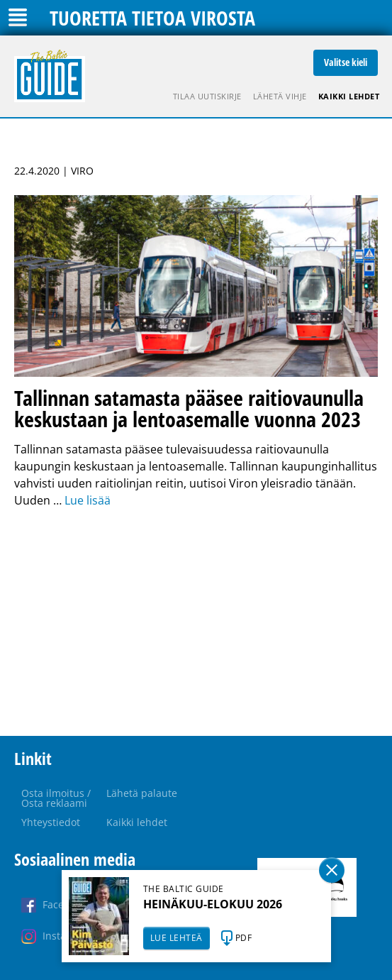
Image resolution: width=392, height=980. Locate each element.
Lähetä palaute (142, 793)
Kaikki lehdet (349, 96)
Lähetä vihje (280, 96)
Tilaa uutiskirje (207, 96)
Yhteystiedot (51, 822)
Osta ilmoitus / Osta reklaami (56, 798)
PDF (244, 938)
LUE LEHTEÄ (177, 938)
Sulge (332, 870)
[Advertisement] (196, 622)
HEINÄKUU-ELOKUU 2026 (213, 904)
